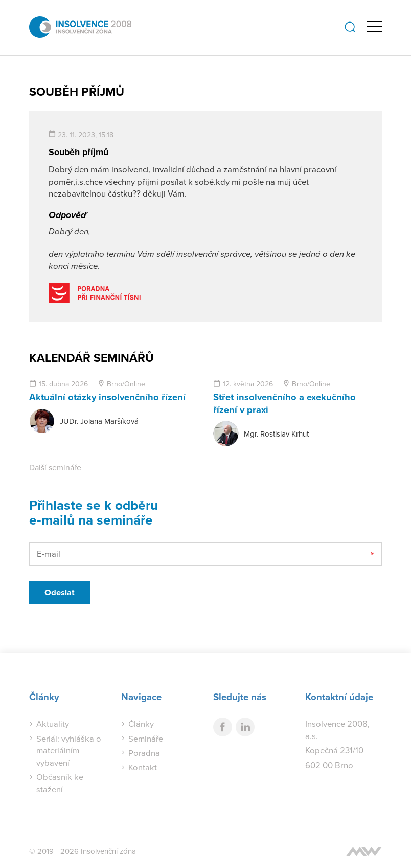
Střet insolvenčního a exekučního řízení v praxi (285, 403)
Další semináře (55, 467)
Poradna (144, 752)
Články (141, 723)
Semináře (146, 738)
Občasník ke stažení (60, 783)
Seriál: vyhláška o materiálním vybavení (69, 750)
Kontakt (143, 767)
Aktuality (53, 723)
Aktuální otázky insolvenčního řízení (108, 396)
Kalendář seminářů (92, 357)
